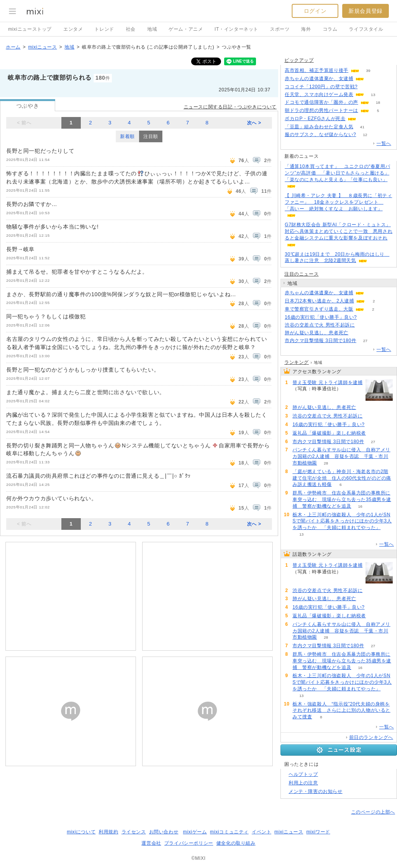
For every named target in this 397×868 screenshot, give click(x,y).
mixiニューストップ (30, 29)
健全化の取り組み (236, 843)
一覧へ (384, 143)
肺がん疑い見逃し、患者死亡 (317, 333)
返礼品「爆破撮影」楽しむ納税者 (329, 433)
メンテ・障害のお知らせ (316, 791)
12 (365, 135)
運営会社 (151, 843)
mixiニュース (42, 47)
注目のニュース (301, 274)
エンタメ (73, 29)
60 (375, 433)
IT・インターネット (236, 29)
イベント (261, 832)
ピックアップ (299, 60)
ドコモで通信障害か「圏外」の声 (321, 102)
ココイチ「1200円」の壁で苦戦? (321, 87)
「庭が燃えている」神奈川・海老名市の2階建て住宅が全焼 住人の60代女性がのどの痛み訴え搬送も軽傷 (342, 478)
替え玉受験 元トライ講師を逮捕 (327, 382)
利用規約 (108, 832)
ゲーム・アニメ (186, 29)
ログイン (315, 11)
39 (368, 71)
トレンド (104, 29)
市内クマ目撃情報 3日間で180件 (320, 341)
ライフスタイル (366, 29)
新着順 (127, 136)
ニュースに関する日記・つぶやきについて (230, 107)
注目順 (151, 136)
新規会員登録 (366, 11)
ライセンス (134, 832)
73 (357, 333)
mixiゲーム (195, 832)
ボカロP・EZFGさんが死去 (315, 119)
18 (378, 102)
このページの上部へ (373, 812)
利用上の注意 (303, 783)
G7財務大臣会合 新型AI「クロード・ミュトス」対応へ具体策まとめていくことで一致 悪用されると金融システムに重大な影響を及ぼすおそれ (339, 231)
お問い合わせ (164, 832)
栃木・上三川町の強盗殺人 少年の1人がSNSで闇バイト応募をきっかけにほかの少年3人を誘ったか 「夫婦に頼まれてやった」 (342, 521)
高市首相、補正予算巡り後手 (317, 70)
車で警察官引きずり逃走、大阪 (319, 309)
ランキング (297, 362)
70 (366, 317)
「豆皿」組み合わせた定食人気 (319, 127)
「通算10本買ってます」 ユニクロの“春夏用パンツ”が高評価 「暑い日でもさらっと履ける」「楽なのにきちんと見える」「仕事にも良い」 (337, 173)
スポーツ (280, 29)
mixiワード (318, 832)
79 (364, 325)
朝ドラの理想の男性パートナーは (321, 110)
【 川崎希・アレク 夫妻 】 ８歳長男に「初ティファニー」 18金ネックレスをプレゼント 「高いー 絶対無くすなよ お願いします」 (338, 202)
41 (362, 127)
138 (351, 389)
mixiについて (81, 832)
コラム (330, 29)
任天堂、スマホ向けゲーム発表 (319, 94)
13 (373, 95)
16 (360, 506)
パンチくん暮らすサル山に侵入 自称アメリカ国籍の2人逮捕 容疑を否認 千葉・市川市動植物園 (341, 456)
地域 (152, 29)
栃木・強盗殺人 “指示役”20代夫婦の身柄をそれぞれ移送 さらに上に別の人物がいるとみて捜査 (341, 711)
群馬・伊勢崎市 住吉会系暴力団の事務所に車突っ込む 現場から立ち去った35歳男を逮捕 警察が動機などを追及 (342, 499)
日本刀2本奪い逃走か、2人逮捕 (319, 301)
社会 (131, 29)
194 (367, 87)
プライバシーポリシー (189, 843)
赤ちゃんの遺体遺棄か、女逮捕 (319, 79)
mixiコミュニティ (229, 832)
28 (326, 463)
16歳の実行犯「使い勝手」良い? (321, 317)
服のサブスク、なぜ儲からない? (320, 134)
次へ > (254, 123)
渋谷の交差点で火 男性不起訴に (320, 325)
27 (365, 341)
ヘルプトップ (303, 774)
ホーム (13, 47)
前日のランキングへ (371, 737)
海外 (306, 29)
